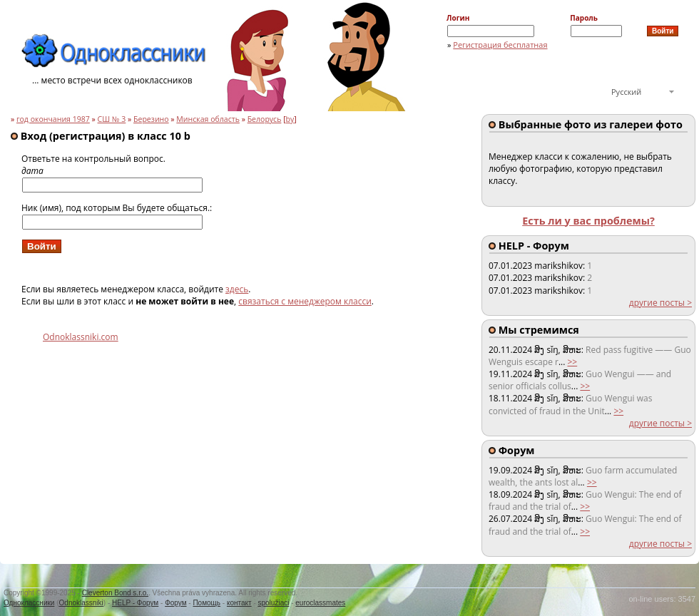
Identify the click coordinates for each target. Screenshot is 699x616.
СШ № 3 (112, 119)
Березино (151, 119)
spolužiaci (274, 603)
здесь (237, 289)
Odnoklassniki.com (81, 337)
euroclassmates (320, 603)
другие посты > (660, 303)
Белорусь (265, 119)
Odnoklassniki (81, 603)
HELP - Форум (135, 603)
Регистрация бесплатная (500, 45)
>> (572, 362)
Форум (175, 603)
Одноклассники (29, 603)
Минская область (208, 119)
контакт (239, 603)
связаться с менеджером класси (305, 301)
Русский (626, 92)
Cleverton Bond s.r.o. (115, 593)
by (290, 119)
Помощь (206, 603)
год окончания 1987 (53, 119)
